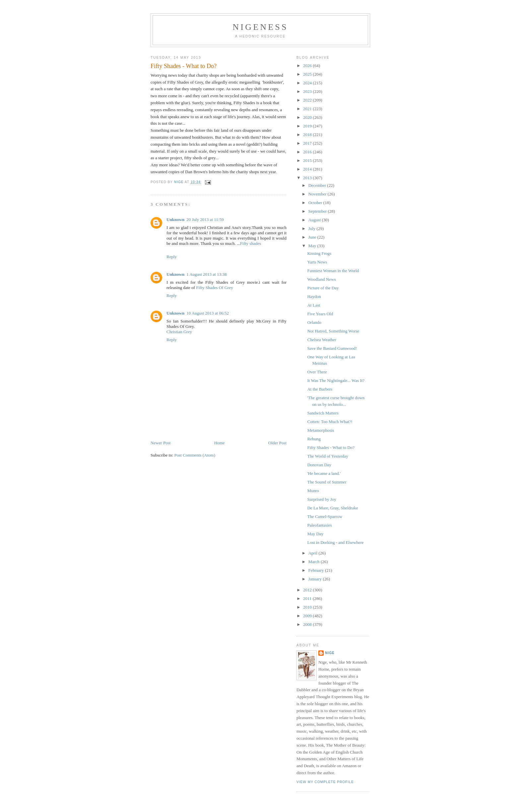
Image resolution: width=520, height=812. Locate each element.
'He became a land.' (324, 473)
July (313, 228)
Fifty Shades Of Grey (215, 288)
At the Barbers (320, 389)
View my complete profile (325, 782)
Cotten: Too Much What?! (330, 422)
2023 (308, 91)
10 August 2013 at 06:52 (208, 313)
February (317, 570)
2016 (308, 152)
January (316, 579)
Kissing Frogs (319, 253)
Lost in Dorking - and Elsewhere (335, 542)
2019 (308, 126)
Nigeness (260, 27)
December (318, 185)
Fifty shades (251, 243)
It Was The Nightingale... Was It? (336, 380)
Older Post (277, 443)
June (313, 237)
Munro (313, 491)
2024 (308, 83)
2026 (308, 66)
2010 (308, 607)
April (314, 553)
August (315, 220)
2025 (308, 74)
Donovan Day (319, 465)
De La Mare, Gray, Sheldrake (332, 508)
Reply (172, 257)
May (313, 246)
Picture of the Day (323, 288)
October (316, 203)
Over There (317, 372)
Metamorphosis (321, 430)
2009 (308, 616)
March (315, 562)
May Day (315, 534)
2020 (308, 117)
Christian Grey (179, 332)
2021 (308, 109)
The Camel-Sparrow (325, 517)
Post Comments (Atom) (195, 455)
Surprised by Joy (322, 499)
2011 (308, 598)
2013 (308, 178)
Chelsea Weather (322, 340)
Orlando (314, 322)
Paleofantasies (319, 525)
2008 (308, 624)
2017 (308, 143)
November (318, 194)
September (318, 211)
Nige (330, 653)
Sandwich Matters (323, 413)
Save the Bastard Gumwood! (332, 348)
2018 (308, 135)
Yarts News (317, 262)
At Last (314, 305)
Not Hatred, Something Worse (333, 331)
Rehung (314, 439)
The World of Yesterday (328, 456)
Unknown (175, 220)
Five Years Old (320, 314)
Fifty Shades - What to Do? (331, 447)
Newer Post (161, 443)
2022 (308, 100)
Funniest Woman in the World (333, 271)
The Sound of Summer (327, 482)
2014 (308, 169)
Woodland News (321, 279)
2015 (308, 160)
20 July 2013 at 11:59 (205, 220)
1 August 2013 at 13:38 (206, 274)
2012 (308, 590)
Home (220, 443)
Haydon (314, 296)
